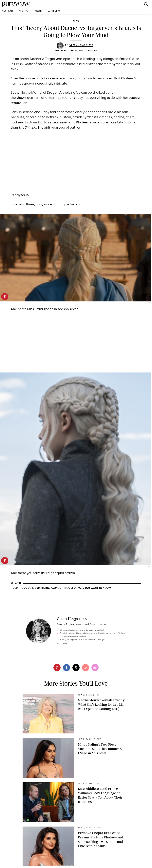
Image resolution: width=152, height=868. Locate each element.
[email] (95, 668)
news (76, 21)
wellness (54, 11)
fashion (8, 11)
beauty (24, 11)
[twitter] (76, 668)
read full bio (63, 643)
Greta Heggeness (81, 46)
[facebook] (66, 668)
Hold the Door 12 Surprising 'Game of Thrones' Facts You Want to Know (61, 588)
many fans (85, 78)
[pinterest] (5, 297)
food (38, 11)
